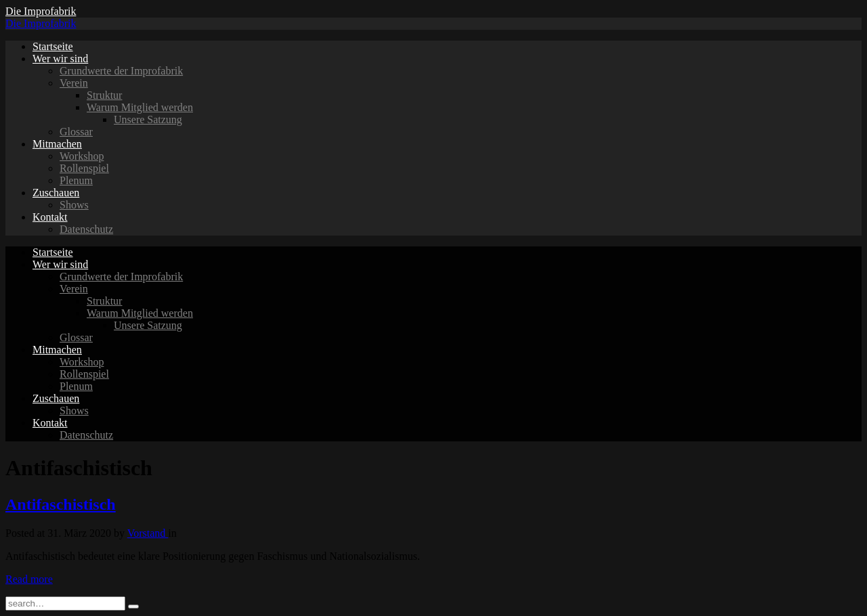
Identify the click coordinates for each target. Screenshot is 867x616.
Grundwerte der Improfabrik (121, 71)
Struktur (104, 95)
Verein (74, 83)
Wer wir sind (60, 59)
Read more (29, 579)
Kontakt (50, 217)
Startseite (53, 46)
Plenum (76, 180)
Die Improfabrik (41, 11)
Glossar (76, 132)
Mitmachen (57, 144)
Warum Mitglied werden (140, 107)
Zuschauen (56, 193)
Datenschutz (86, 229)
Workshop (82, 156)
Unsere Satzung (148, 119)
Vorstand (148, 533)
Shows (74, 205)
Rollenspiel (84, 168)
